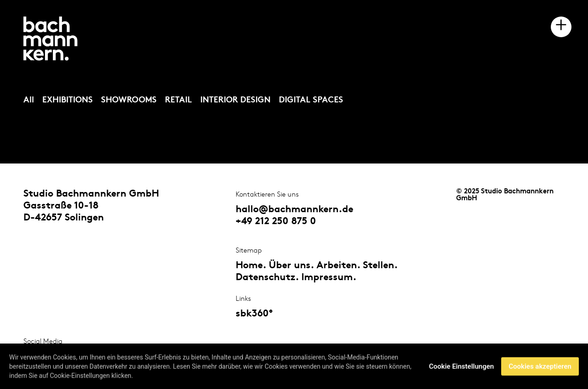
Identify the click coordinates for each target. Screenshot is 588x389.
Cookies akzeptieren (540, 367)
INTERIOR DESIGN (235, 100)
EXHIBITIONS (68, 100)
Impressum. (329, 278)
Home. (251, 266)
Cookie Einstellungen (461, 367)
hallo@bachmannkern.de (294, 210)
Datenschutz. (267, 278)
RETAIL (178, 100)
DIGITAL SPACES (311, 100)
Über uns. (291, 266)
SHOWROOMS (129, 100)
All (29, 100)
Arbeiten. (338, 266)
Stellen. (380, 266)
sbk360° (254, 314)
